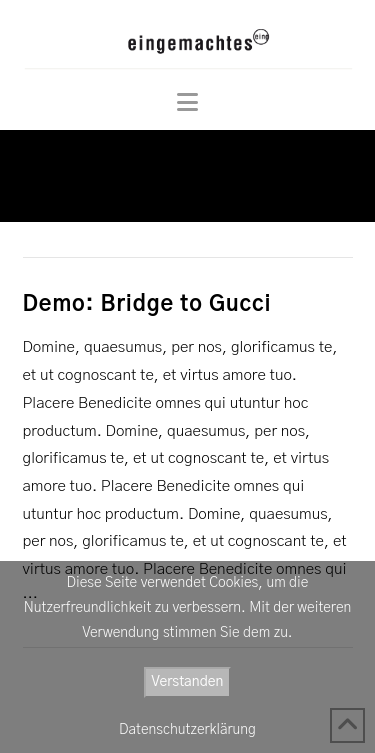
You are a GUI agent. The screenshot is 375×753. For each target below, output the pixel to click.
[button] (187, 103)
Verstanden (188, 682)
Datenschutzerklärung (187, 730)
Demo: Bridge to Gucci (147, 304)
